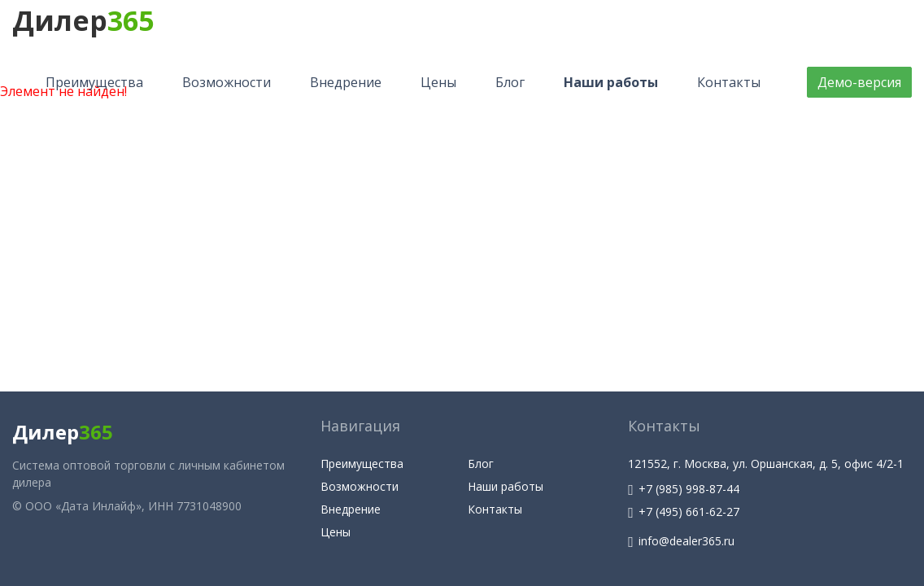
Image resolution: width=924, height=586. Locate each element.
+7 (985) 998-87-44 (684, 489)
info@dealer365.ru (681, 541)
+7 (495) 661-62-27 (684, 512)
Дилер (83, 20)
